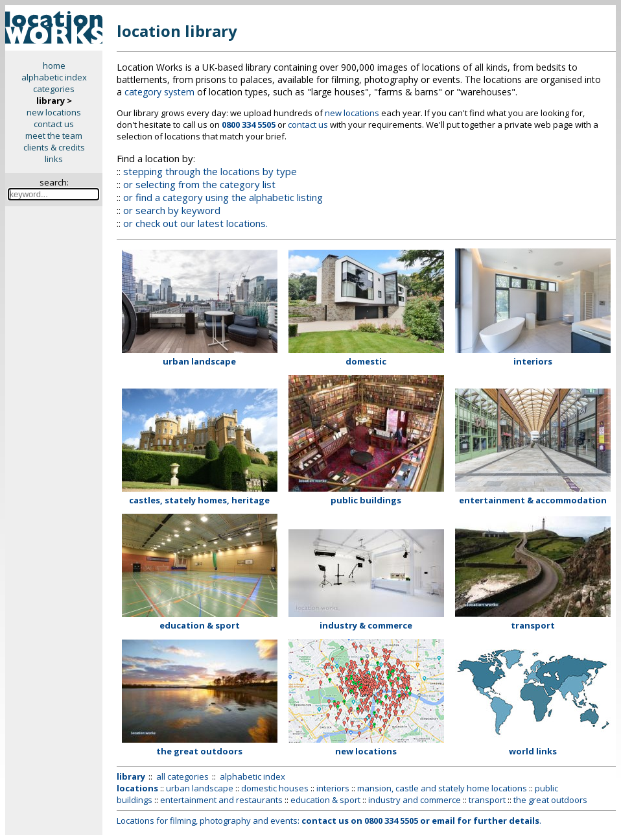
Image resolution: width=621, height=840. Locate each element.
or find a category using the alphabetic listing (223, 197)
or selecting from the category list (199, 184)
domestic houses (275, 788)
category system (159, 92)
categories (54, 89)
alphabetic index (54, 77)
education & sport (325, 800)
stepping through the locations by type (210, 171)
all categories (182, 776)
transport (487, 800)
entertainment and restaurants (221, 800)
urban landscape (200, 788)
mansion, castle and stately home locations (442, 788)
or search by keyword (172, 210)
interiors (333, 788)
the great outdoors (550, 800)
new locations (54, 112)
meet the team (54, 136)
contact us (54, 124)
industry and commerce (415, 800)
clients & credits (54, 147)
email (443, 821)
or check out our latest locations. (195, 223)
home (54, 66)
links (54, 159)
